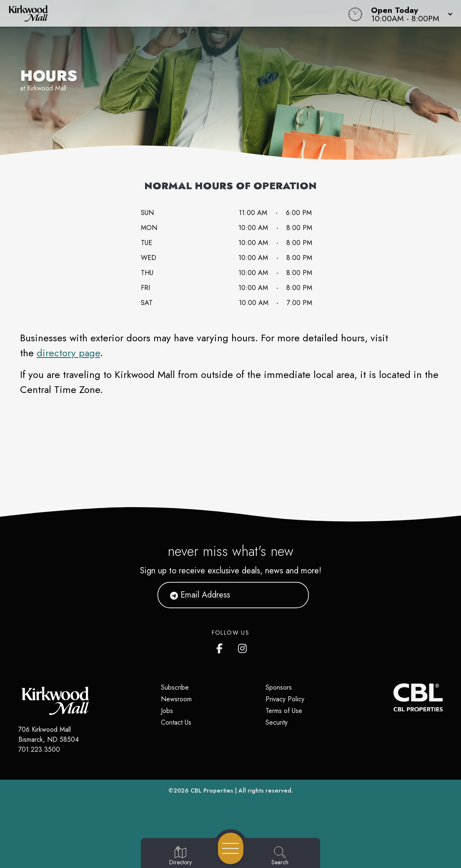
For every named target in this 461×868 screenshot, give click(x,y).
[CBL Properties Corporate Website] (394, 698)
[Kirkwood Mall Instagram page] (243, 647)
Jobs (167, 711)
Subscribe (175, 687)
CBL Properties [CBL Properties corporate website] (212, 790)
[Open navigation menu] (231, 848)
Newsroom (176, 699)
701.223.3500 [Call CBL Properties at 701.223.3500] (39, 749)
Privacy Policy (285, 699)
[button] (409, 13)
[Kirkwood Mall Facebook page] (221, 647)
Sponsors (279, 687)
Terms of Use (284, 711)
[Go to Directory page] (180, 856)
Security (277, 722)
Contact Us (176, 722)
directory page (68, 353)
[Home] (175, 13)
